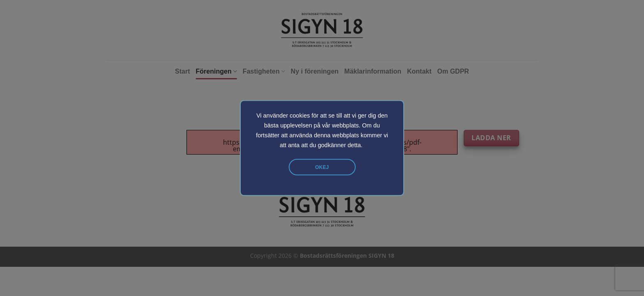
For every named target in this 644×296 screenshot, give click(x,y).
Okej (322, 167)
